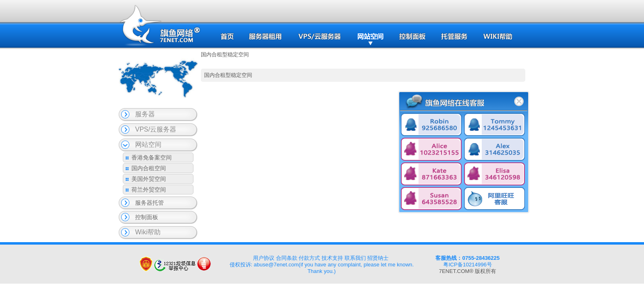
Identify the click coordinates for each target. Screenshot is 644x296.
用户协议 (264, 258)
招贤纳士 (378, 258)
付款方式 (309, 258)
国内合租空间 (149, 168)
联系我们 (355, 258)
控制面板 (147, 217)
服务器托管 (149, 203)
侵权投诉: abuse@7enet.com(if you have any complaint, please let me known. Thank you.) (322, 268)
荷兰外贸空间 (149, 190)
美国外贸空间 (149, 179)
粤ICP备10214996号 (468, 265)
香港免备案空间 (152, 157)
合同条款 (287, 258)
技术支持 (332, 258)
